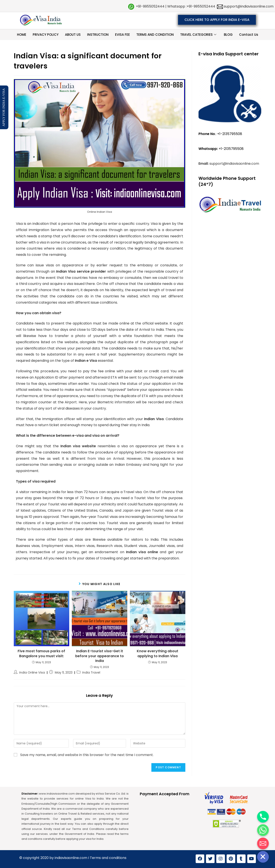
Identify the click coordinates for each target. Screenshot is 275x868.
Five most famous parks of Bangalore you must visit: (41, 654)
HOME (22, 35)
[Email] (263, 843)
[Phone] (263, 817)
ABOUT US (73, 35)
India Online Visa (32, 672)
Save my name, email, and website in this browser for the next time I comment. (87, 755)
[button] (217, 20)
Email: (204, 164)
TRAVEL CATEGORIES (199, 35)
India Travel (91, 672)
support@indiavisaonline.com (248, 6)
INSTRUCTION (98, 35)
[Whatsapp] (263, 830)
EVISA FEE (122, 35)
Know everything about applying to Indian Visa (157, 654)
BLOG (228, 35)
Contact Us (249, 35)
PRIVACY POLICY (46, 35)
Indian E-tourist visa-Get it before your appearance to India (100, 656)
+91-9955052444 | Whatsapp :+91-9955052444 (176, 6)
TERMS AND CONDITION (155, 35)
